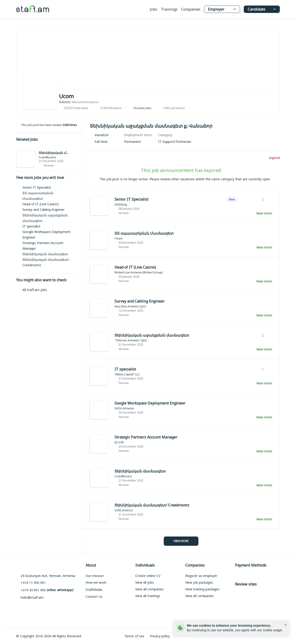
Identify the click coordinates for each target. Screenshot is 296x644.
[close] (286, 625)
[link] (49, 159)
